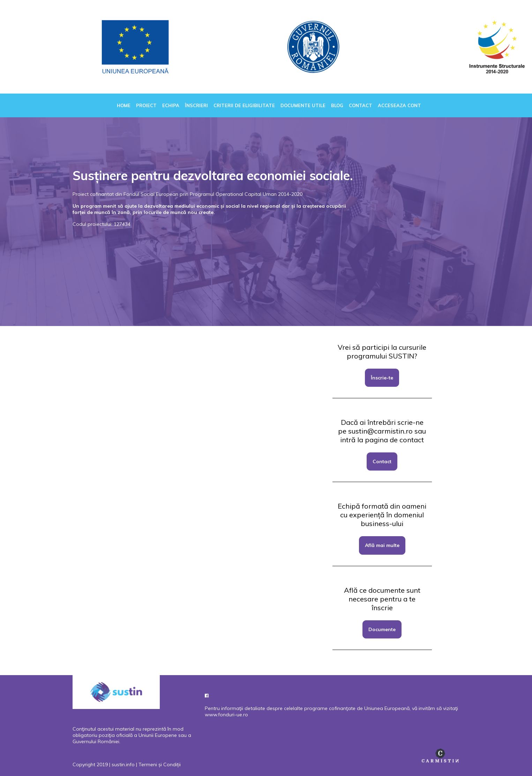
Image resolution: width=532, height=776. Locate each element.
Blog (337, 105)
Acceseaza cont (399, 105)
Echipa (171, 105)
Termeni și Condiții (160, 764)
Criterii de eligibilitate (244, 105)
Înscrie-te (382, 378)
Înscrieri (196, 105)
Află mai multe (382, 545)
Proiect (146, 105)
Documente (382, 629)
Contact (361, 105)
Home (124, 105)
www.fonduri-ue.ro (226, 715)
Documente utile (303, 105)
